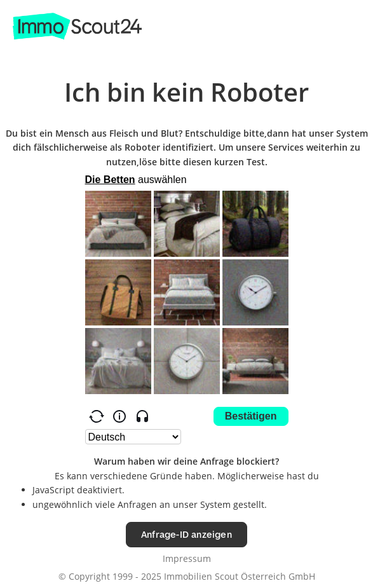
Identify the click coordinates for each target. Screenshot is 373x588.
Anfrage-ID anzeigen (187, 534)
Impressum (187, 558)
